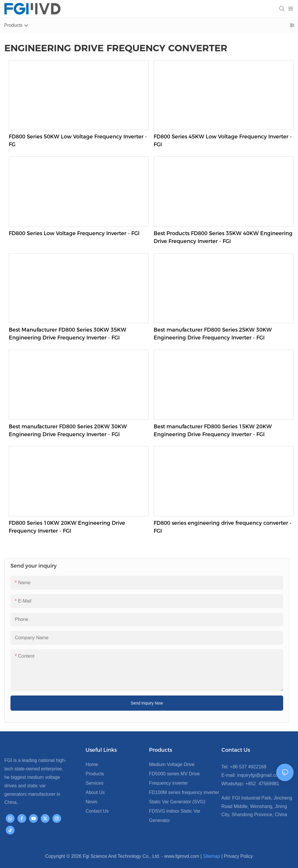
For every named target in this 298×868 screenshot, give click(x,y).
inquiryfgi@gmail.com (259, 775)
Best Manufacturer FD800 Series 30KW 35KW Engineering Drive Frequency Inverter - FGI (68, 334)
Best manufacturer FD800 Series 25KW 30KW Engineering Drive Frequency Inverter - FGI (213, 334)
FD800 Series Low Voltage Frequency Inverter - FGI (74, 233)
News (91, 802)
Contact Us (97, 811)
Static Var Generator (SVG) (177, 802)
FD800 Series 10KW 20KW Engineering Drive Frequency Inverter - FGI (67, 527)
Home (92, 764)
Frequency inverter (168, 783)
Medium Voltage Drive (172, 764)
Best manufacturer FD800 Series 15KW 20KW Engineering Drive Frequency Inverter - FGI (213, 431)
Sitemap (211, 856)
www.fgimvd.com (182, 856)
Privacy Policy (238, 856)
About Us (95, 792)
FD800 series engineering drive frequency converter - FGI (223, 527)
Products (95, 774)
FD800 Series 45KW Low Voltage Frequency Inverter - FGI (223, 141)
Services (94, 783)
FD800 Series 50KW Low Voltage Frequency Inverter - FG (78, 141)
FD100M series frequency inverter (184, 792)
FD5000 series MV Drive (174, 774)
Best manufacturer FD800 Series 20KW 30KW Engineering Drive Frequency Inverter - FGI (68, 431)
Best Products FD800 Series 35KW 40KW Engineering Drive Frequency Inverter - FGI (223, 237)
